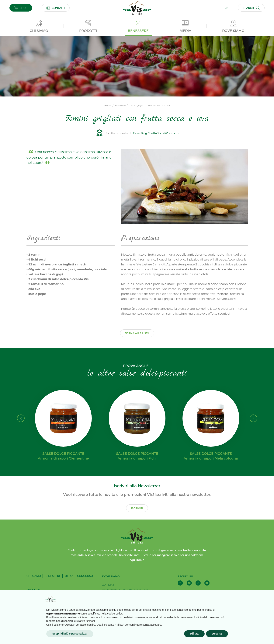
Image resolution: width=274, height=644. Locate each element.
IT (220, 8)
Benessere (120, 106)
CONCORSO (85, 576)
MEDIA (69, 576)
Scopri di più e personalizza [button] (70, 634)
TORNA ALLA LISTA (137, 333)
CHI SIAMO (34, 576)
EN (227, 8)
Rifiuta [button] (194, 634)
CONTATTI (56, 8)
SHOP (21, 8)
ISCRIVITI (137, 508)
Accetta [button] (217, 634)
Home (108, 106)
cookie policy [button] (115, 614)
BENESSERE (53, 576)
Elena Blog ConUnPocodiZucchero (156, 133)
